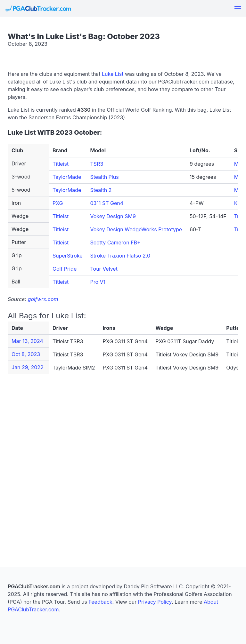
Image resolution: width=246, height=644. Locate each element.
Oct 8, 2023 (26, 354)
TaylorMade (67, 177)
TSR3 (97, 164)
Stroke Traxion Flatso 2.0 (120, 256)
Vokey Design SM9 (113, 216)
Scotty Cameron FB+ (115, 242)
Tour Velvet (104, 269)
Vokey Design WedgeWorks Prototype (136, 229)
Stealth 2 (101, 190)
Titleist (61, 164)
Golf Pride (65, 269)
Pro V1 (98, 282)
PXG (58, 203)
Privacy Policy (155, 602)
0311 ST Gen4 (107, 203)
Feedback (100, 602)
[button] (238, 8)
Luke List (113, 74)
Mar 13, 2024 (27, 341)
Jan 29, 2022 (28, 367)
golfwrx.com (43, 299)
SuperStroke (67, 256)
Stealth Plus (104, 177)
